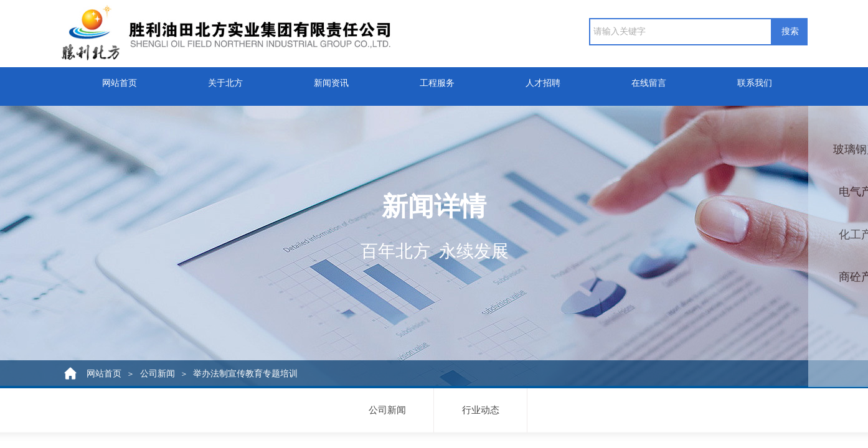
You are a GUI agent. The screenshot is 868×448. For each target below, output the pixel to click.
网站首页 (120, 79)
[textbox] (681, 32)
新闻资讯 (331, 79)
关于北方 (225, 79)
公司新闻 (158, 374)
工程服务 (437, 79)
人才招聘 (543, 79)
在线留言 (649, 79)
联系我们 (755, 79)
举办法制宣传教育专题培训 (245, 374)
